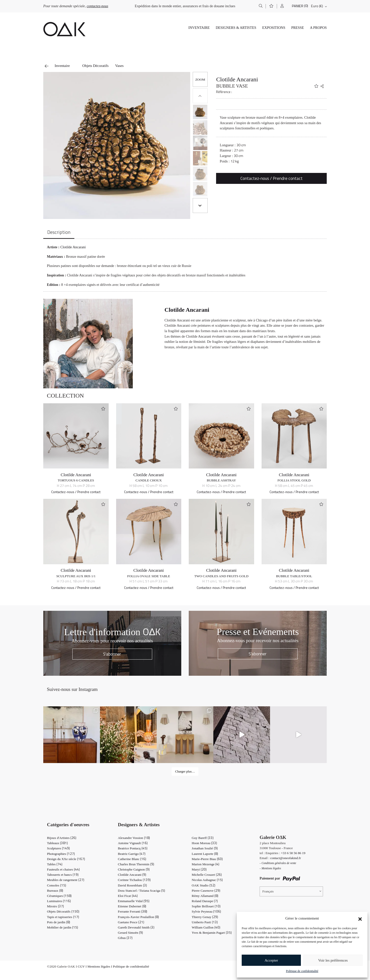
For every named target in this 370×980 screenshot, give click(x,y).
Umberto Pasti (205, 922)
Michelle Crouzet (207, 875)
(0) (306, 6)
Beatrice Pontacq (133, 848)
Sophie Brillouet (206, 906)
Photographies (61, 854)
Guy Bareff (203, 838)
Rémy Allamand (205, 896)
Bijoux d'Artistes (62, 838)
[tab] (59, 232)
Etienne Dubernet (132, 906)
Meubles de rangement (66, 880)
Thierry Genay (205, 917)
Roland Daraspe (205, 901)
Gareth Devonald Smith (136, 927)
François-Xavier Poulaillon (138, 917)
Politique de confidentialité (302, 971)
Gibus (125, 938)
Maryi (199, 869)
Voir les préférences (333, 960)
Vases (119, 66)
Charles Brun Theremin (136, 864)
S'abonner (112, 654)
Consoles (57, 885)
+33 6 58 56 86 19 (293, 853)
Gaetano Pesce (131, 922)
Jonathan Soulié (205, 848)
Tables (55, 864)
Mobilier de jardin (63, 927)
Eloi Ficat (128, 896)
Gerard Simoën (130, 933)
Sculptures (58, 848)
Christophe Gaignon (134, 869)
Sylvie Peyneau (206, 911)
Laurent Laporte (205, 854)
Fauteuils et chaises (63, 869)
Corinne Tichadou (134, 880)
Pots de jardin (59, 922)
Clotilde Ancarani (237, 79)
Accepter (271, 960)
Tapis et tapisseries (63, 917)
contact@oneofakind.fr (286, 858)
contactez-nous (97, 6)
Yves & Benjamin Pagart (212, 933)
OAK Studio (204, 885)
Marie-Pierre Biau (207, 859)
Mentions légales (99, 966)
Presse (298, 28)
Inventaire (199, 28)
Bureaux (55, 891)
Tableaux (57, 843)
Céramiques (59, 896)
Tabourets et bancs (63, 875)
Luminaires (59, 901)
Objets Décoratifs (95, 66)
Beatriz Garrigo (132, 854)
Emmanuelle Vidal (134, 901)
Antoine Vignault (133, 843)
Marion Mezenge (206, 864)
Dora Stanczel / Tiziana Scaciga (141, 891)
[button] (360, 918)
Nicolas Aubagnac (207, 880)
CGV (81, 966)
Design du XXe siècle (66, 859)
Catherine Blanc (132, 859)
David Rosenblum (132, 885)
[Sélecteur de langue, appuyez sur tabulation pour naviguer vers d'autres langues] (291, 891)
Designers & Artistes (236, 28)
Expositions (274, 28)
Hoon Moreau (204, 843)
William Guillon (206, 927)
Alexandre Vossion (134, 838)
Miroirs (55, 906)
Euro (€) (317, 6)
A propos (318, 28)
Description (59, 232)
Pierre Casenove (206, 891)
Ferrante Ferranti (133, 911)
